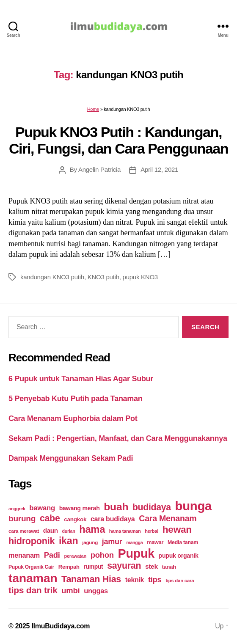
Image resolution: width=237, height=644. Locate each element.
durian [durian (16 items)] (69, 531)
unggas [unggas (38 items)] (96, 591)
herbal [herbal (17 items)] (152, 531)
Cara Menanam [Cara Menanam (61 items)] (168, 518)
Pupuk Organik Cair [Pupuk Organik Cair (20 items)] (31, 567)
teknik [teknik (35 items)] (135, 580)
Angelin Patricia (99, 169)
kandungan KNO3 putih (52, 277)
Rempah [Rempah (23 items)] (69, 567)
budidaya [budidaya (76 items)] (152, 507)
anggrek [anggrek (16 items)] (17, 509)
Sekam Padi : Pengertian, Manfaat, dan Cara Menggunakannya (118, 438)
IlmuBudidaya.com (61, 626)
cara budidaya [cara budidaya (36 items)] (113, 519)
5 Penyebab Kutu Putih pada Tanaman (76, 399)
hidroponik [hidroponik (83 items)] (32, 541)
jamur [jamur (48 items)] (112, 542)
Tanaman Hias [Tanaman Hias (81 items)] (91, 579)
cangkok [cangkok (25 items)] (75, 519)
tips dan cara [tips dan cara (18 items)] (180, 581)
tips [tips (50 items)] (155, 579)
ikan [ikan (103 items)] (68, 541)
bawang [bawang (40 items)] (42, 508)
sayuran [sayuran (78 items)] (124, 566)
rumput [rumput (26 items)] (93, 567)
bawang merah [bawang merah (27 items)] (80, 508)
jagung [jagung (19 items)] (90, 542)
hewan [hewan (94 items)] (177, 530)
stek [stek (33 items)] (152, 566)
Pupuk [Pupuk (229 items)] (136, 553)
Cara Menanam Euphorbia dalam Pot (73, 418)
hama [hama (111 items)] (92, 529)
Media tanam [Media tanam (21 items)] (183, 542)
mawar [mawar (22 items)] (155, 542)
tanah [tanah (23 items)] (169, 567)
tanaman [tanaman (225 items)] (33, 578)
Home (93, 109)
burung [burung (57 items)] (22, 519)
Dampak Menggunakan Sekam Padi (71, 458)
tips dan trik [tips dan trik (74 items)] (33, 590)
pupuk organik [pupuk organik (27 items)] (179, 556)
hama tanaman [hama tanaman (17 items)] (125, 531)
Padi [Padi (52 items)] (52, 555)
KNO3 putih (103, 277)
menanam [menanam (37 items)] (24, 555)
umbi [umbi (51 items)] (70, 590)
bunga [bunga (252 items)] (194, 506)
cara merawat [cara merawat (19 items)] (24, 531)
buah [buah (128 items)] (116, 507)
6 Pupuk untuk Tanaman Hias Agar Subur (81, 379)
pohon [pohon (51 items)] (102, 555)
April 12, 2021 (159, 169)
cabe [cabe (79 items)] (50, 518)
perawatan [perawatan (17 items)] (75, 556)
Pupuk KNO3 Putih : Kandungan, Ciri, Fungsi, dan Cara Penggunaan (118, 140)
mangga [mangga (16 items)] (134, 542)
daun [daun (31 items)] (51, 530)
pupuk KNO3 (140, 277)
